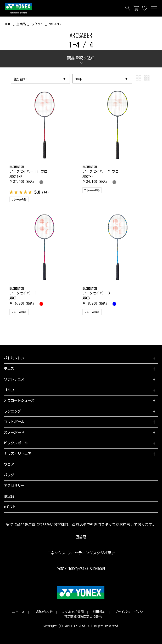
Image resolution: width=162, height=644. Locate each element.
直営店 (81, 537)
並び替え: (21, 79)
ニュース (18, 612)
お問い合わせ (43, 612)
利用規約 (99, 612)
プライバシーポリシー (130, 612)
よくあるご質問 (73, 612)
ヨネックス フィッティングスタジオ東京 (81, 553)
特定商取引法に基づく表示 (83, 616)
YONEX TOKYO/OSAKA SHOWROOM (81, 569)
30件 (79, 79)
